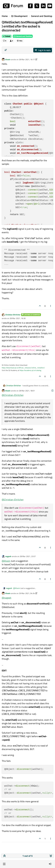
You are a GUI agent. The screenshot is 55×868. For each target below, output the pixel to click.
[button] (4, 864)
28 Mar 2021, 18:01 (27, 391)
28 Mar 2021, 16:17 (27, 59)
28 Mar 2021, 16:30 (18, 318)
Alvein (8, 59)
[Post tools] (51, 306)
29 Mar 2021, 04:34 (27, 593)
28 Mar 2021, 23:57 (28, 556)
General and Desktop (23, 36)
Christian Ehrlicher (13, 315)
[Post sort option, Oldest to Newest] (6, 50)
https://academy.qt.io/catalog (30, 370)
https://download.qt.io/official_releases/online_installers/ (23, 368)
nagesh (8, 556)
